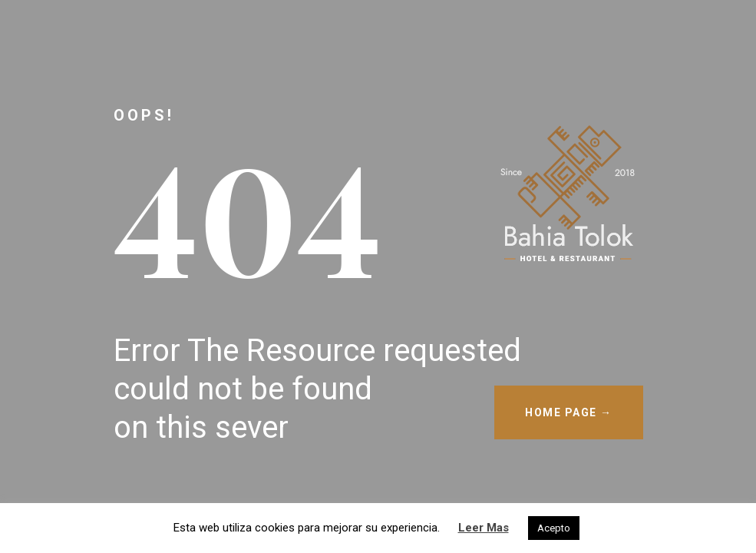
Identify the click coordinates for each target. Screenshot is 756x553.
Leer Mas (484, 528)
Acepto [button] (554, 528)
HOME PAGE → (569, 412)
